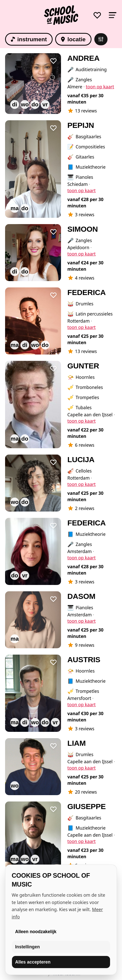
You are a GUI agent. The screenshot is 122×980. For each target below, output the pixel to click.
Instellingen (28, 947)
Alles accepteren (33, 962)
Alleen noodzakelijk (36, 932)
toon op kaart (100, 87)
